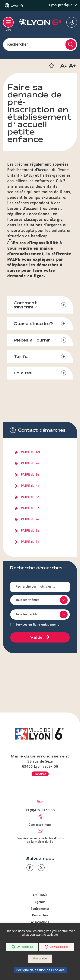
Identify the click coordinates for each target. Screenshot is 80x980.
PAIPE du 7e (30, 519)
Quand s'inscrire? (33, 323)
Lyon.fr (17, 6)
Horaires (40, 774)
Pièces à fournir (32, 340)
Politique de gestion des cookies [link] (40, 970)
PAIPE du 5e (30, 497)
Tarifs (21, 356)
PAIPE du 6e (30, 508)
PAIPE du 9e (30, 542)
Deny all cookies (56, 947)
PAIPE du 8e (30, 531)
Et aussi (23, 373)
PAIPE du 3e (30, 475)
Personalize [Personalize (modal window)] (40, 959)
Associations (40, 922)
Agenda (40, 902)
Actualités (40, 895)
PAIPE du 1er (31, 452)
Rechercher (18, 44)
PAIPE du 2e (30, 463)
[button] (51, 66)
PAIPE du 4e (30, 486)
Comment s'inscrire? (25, 305)
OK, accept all (22, 947)
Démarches (40, 916)
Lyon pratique (63, 5)
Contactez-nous (40, 825)
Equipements (40, 909)
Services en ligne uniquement (37, 625)
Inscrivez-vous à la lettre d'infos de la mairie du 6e (40, 840)
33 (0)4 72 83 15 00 (40, 811)
